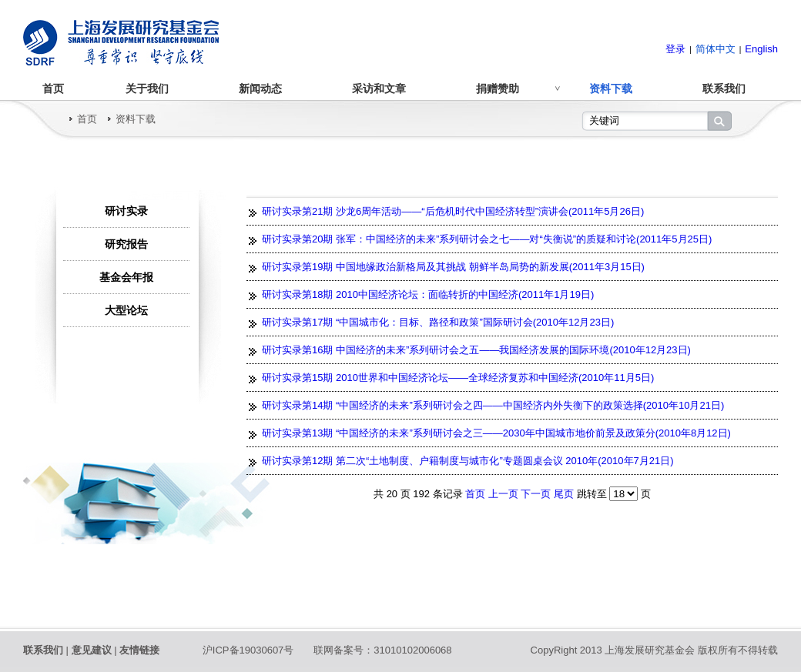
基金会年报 (126, 277)
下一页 (537, 494)
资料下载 (611, 89)
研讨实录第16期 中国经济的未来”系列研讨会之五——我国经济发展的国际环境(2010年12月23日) (476, 350)
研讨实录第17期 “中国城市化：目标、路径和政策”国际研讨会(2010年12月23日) (438, 322)
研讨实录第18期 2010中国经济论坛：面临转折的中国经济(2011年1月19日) (428, 294)
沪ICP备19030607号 (248, 650)
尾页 (564, 494)
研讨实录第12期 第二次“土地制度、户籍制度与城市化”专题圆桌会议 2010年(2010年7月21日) (468, 461)
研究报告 (126, 244)
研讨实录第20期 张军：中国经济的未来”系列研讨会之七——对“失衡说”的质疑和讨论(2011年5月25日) (487, 239)
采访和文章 (379, 89)
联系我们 (724, 89)
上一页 (505, 494)
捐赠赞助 (498, 89)
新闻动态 (260, 89)
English (761, 49)
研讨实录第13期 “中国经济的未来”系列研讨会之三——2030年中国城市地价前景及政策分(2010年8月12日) (496, 433)
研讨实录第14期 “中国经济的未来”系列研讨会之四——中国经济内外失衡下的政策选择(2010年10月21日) (493, 405)
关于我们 (147, 89)
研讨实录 (126, 211)
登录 (675, 49)
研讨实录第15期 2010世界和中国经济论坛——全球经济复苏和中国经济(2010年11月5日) (458, 378)
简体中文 (716, 49)
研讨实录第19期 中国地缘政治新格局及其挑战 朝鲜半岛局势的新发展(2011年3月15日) (453, 267)
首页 (53, 89)
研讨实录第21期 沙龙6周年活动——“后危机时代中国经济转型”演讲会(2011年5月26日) (453, 211)
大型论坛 (126, 310)
